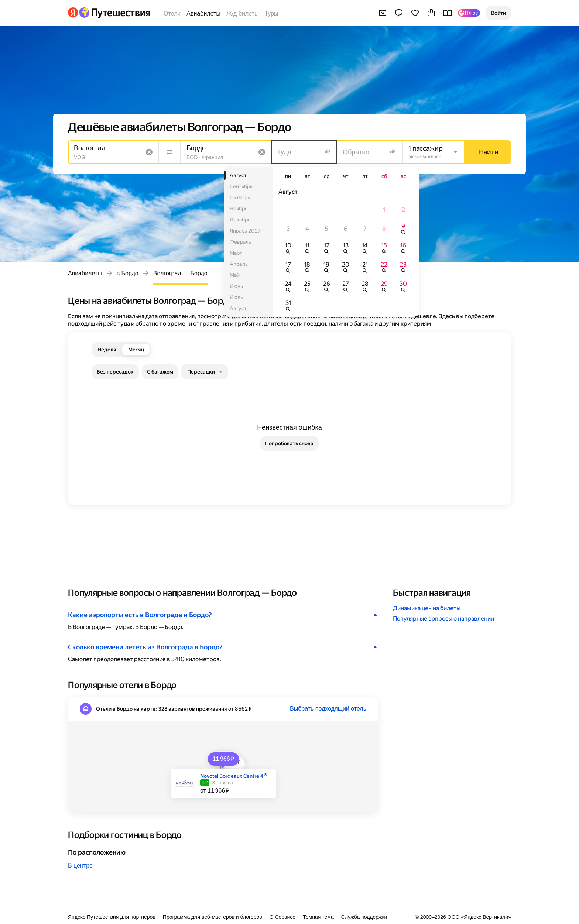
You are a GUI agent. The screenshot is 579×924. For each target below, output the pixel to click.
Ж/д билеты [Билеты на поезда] (243, 13)
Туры (272, 13)
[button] (499, 13)
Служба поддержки (364, 917)
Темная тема (318, 917)
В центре (80, 865)
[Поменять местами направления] (169, 152)
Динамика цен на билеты (427, 608)
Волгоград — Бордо (180, 273)
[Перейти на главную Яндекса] (73, 13)
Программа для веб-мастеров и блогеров (213, 917)
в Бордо (128, 273)
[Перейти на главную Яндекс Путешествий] (114, 13)
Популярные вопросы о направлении (443, 619)
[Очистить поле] (149, 152)
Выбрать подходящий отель (328, 709)
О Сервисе (283, 917)
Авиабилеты (203, 13)
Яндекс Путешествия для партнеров (112, 917)
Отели (172, 13)
